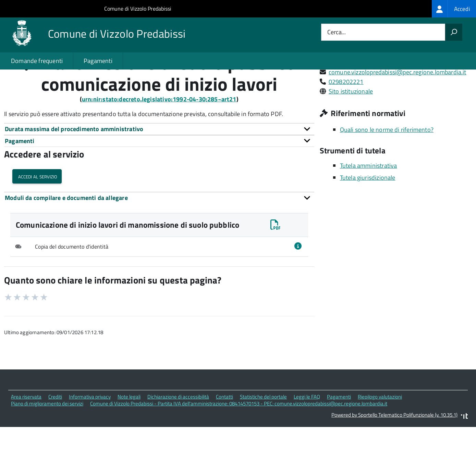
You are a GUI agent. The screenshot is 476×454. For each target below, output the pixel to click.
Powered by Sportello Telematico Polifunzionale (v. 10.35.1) (394, 444)
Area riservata (26, 426)
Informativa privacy (90, 426)
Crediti (55, 426)
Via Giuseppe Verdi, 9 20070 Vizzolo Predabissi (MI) (395, 92)
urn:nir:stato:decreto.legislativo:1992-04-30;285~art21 (159, 128)
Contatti (224, 426)
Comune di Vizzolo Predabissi (138, 9)
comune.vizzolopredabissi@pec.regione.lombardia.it (398, 101)
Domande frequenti (37, 61)
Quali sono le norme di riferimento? (387, 159)
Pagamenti (98, 61)
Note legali (129, 426)
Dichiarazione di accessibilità (178, 426)
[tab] (159, 158)
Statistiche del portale (263, 426)
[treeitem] (454, 9)
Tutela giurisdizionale (368, 207)
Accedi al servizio (37, 206)
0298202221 (346, 111)
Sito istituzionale (351, 120)
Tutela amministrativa (369, 195)
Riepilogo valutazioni (380, 426)
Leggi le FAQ (307, 426)
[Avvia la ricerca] (454, 32)
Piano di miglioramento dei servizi (47, 433)
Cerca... (337, 32)
